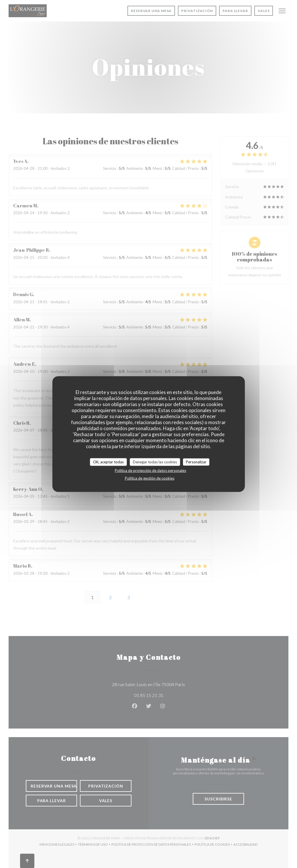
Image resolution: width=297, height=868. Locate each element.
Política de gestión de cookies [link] (150, 478)
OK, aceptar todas (108, 462)
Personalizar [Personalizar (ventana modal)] (196, 462)
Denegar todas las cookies (155, 462)
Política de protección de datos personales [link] (151, 471)
